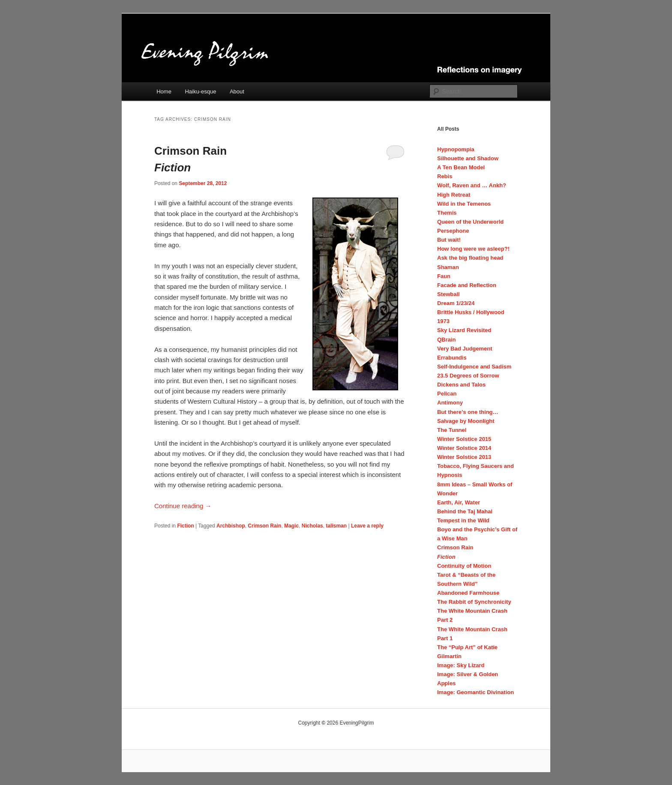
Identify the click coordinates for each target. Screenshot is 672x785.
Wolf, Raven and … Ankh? (472, 185)
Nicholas (312, 526)
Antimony (450, 403)
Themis (447, 213)
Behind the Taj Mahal (465, 511)
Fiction (185, 526)
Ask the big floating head (470, 258)
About (237, 91)
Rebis (445, 176)
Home (164, 91)
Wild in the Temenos (464, 204)
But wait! (449, 240)
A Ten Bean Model (461, 167)
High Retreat (454, 195)
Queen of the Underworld (470, 222)
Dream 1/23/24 (456, 303)
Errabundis (452, 358)
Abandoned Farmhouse (468, 593)
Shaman (448, 267)
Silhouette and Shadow (468, 158)
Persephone (453, 231)
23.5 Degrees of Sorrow (468, 376)
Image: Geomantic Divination (475, 692)
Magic (291, 526)
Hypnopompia (456, 149)
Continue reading (183, 506)
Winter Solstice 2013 (464, 457)
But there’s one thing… (468, 412)
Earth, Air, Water (459, 502)
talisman (336, 526)
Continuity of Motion (464, 566)
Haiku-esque (200, 91)
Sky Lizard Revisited (464, 330)
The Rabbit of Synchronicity (474, 602)
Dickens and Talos (461, 385)
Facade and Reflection (467, 285)
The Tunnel (452, 430)
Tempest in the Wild (463, 520)
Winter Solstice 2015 (464, 439)
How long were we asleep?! (473, 249)
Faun (444, 276)
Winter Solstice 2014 (464, 448)
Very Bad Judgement (465, 349)
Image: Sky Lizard (461, 665)
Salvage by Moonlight (466, 421)
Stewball (448, 294)
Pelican (447, 394)
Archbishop (231, 526)
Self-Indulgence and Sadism (474, 367)
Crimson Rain (263, 160)
